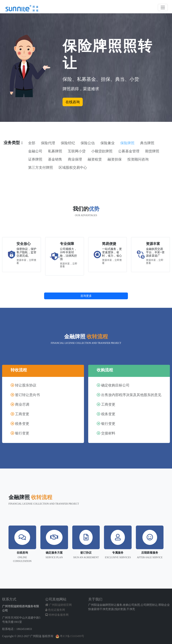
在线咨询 (73, 102)
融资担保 (115, 159)
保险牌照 (127, 143)
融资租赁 (95, 159)
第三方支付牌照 (41, 167)
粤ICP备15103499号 (70, 636)
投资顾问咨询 (138, 159)
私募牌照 (55, 151)
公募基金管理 (129, 151)
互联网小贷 (77, 151)
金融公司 (35, 151)
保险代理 (48, 143)
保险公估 (88, 143)
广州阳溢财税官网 (58, 605)
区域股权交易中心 (73, 167)
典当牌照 (147, 143)
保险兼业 (108, 143)
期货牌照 (152, 151)
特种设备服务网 (57, 615)
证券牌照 (35, 159)
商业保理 (75, 159)
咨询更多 (86, 296)
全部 (32, 143)
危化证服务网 (55, 610)
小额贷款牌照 (102, 151)
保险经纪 (68, 143)
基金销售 (55, 159)
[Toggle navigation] (163, 7)
